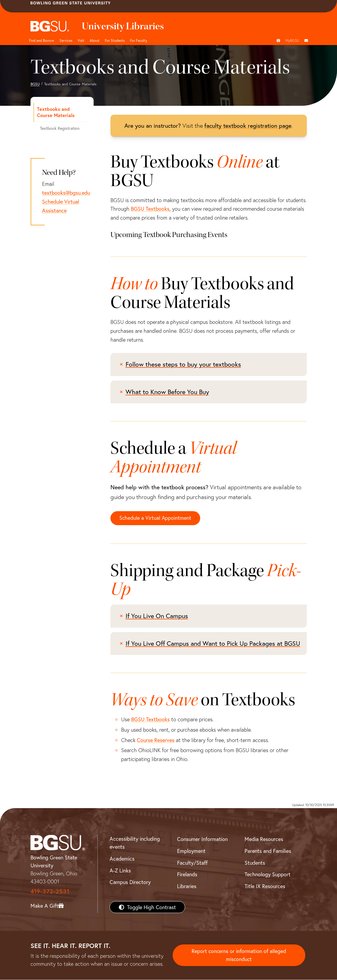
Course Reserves (156, 740)
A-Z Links (120, 870)
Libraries (187, 886)
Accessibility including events (135, 843)
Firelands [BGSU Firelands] (187, 875)
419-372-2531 (50, 891)
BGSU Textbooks (150, 209)
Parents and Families (268, 851)
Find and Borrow (42, 40)
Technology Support (268, 875)
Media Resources (264, 839)
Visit (81, 40)
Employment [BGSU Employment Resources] (191, 851)
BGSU (35, 84)
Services (66, 40)
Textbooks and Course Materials (56, 112)
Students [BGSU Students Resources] (255, 863)
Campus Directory (130, 882)
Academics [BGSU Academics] (122, 859)
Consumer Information (202, 839)
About (95, 40)
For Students (115, 40)
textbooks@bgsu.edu (66, 193)
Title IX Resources (265, 886)
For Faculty (139, 40)
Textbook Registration (60, 128)
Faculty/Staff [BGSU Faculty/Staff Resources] (192, 863)
